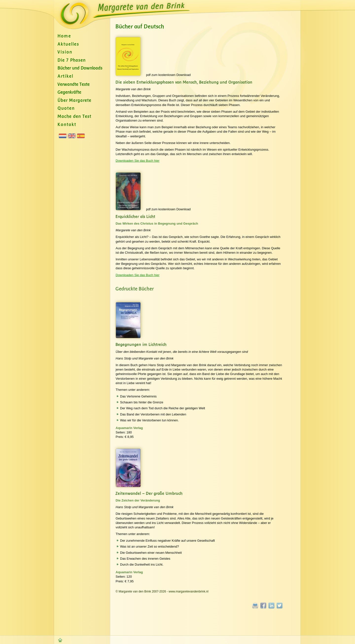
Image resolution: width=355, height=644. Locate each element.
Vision (65, 52)
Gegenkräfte (70, 92)
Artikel (66, 76)
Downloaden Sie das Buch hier (138, 161)
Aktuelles (69, 44)
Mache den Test (75, 116)
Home (64, 36)
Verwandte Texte (74, 84)
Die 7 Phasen (72, 60)
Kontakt (67, 125)
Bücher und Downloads (80, 68)
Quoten (66, 108)
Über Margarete (75, 100)
